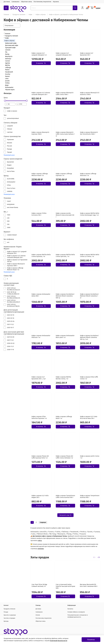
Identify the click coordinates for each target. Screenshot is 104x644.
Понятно (91, 640)
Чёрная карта (10, 90)
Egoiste (8, 63)
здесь (40, 541)
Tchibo (7, 83)
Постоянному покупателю (42, 2)
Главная (6, 15)
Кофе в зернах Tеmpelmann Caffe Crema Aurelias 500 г (65, 496)
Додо (7, 85)
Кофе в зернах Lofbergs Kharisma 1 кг (88, 175)
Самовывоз (15, 2)
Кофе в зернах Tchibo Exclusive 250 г (39, 214)
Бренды (6, 621)
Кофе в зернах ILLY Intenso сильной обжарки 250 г (41, 94)
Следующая (43, 522)
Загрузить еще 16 (65, 515)
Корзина (56, 2)
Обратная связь (26, 2)
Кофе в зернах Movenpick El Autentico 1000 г (90, 94)
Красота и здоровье (10, 615)
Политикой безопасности (58, 641)
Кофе (30, 15)
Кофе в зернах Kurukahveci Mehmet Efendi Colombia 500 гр (65, 296)
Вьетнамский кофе (12, 45)
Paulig (7, 54)
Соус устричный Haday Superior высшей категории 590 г (65, 586)
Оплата (38, 615)
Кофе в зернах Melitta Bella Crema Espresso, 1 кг (41, 255)
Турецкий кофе (10, 48)
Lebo (7, 79)
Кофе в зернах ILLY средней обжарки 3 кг (39, 54)
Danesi (7, 76)
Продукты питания (19, 15)
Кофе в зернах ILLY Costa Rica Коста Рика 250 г (89, 417)
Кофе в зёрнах (41, 15)
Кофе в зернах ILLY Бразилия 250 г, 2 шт (39, 378)
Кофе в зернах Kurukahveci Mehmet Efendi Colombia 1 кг (89, 296)
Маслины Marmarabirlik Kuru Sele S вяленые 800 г (89, 585)
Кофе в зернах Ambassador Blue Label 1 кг (65, 336)
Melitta (8, 65)
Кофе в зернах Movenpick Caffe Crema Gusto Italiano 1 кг (65, 134)
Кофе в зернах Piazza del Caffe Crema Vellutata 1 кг (64, 457)
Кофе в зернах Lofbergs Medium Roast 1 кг (40, 175)
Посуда (6, 612)
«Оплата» (41, 549)
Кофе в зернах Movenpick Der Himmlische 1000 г (89, 133)
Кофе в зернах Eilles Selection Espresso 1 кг (39, 417)
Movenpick (9, 56)
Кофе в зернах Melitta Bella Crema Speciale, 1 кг (65, 255)
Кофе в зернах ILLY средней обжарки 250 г (64, 54)
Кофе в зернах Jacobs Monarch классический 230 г (65, 215)
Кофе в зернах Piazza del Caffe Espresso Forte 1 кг (40, 457)
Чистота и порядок (9, 618)
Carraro (8, 61)
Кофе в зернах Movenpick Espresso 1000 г (40, 133)
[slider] (5, 101)
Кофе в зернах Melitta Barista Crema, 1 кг (63, 378)
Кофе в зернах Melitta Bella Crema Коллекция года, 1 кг (90, 214)
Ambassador (9, 87)
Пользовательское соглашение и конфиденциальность (78, 616)
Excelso (8, 74)
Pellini (7, 70)
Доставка (7, 2)
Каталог (8, 34)
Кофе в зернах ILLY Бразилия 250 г (87, 54)
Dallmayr (8, 59)
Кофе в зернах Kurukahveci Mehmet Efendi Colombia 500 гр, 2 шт (89, 337)
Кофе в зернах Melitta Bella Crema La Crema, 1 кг (90, 255)
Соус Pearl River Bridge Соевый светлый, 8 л (39, 585)
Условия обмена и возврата (76, 612)
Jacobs (7, 81)
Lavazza (8, 50)
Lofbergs (8, 67)
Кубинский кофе (11, 43)
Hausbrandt (9, 72)
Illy (6, 52)
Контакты (70, 609)
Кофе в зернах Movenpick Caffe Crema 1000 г (65, 94)
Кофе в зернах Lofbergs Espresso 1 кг (64, 175)
